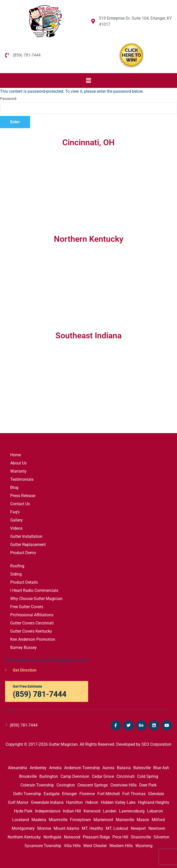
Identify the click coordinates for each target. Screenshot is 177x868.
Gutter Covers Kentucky (31, 631)
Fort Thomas (134, 794)
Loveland (21, 820)
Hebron (92, 802)
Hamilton (74, 802)
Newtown (157, 828)
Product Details (24, 582)
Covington (66, 785)
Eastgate (52, 794)
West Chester (95, 846)
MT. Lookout (117, 828)
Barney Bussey (23, 647)
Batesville (142, 768)
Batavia (124, 768)
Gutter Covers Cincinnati (32, 623)
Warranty (18, 471)
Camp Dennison (75, 776)
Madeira (39, 820)
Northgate (52, 837)
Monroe (44, 828)
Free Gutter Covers (27, 607)
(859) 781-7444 (21, 725)
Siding (16, 574)
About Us (18, 463)
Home (16, 455)
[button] (88, 81)
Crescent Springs (93, 785)
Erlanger (69, 794)
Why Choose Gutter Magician (36, 599)
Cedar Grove (103, 776)
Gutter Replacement (28, 545)
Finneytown (80, 820)
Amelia (55, 768)
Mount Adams (66, 828)
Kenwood (92, 811)
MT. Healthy (92, 828)
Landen (110, 811)
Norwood (72, 837)
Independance (48, 811)
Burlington (49, 776)
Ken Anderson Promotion (33, 639)
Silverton (161, 837)
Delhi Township (27, 794)
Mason (143, 820)
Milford (158, 820)
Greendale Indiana (47, 802)
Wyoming (144, 846)
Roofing (17, 566)
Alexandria (17, 768)
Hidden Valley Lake (118, 802)
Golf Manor (18, 802)
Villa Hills (72, 846)
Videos (16, 528)
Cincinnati (126, 776)
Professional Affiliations (32, 615)
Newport (138, 828)
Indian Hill (72, 811)
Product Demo (23, 553)
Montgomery (23, 828)
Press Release (23, 496)
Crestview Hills (123, 785)
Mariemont (103, 820)
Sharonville (141, 837)
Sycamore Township (43, 846)
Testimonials (22, 479)
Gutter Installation (26, 536)
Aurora (108, 768)
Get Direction (21, 670)
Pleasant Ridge (96, 837)
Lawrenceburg (132, 811)
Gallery (16, 520)
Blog (14, 488)
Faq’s (15, 512)
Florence (87, 794)
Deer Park (148, 785)
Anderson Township (82, 768)
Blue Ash (161, 768)
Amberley (38, 768)
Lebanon (155, 811)
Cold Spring (148, 776)
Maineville (125, 820)
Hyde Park (23, 811)
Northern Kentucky (24, 837)
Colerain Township (37, 785)
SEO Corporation (156, 744)
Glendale (156, 794)
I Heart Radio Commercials (34, 590)
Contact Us (20, 504)
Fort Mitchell (109, 794)
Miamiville (58, 820)
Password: (88, 105)
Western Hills (121, 846)
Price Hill (120, 837)
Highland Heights (154, 802)
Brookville (28, 776)
